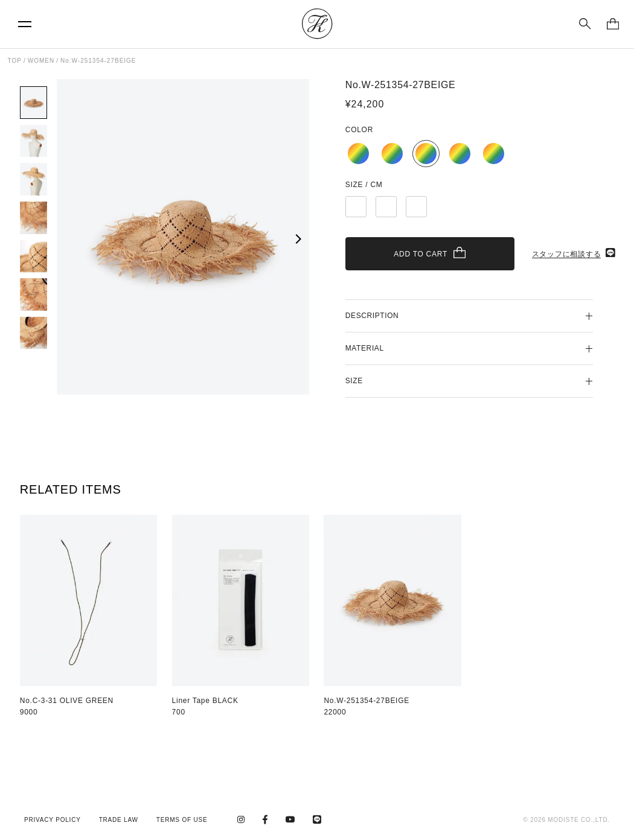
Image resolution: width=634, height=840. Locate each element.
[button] (297, 239)
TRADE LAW (119, 820)
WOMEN (41, 61)
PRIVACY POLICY (53, 820)
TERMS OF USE (182, 820)
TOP (15, 61)
